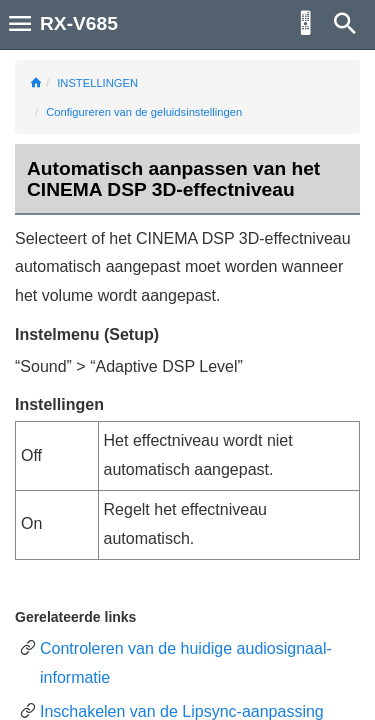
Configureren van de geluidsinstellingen (144, 112)
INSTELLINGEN (97, 83)
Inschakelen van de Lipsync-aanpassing (182, 711)
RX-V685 (79, 23)
